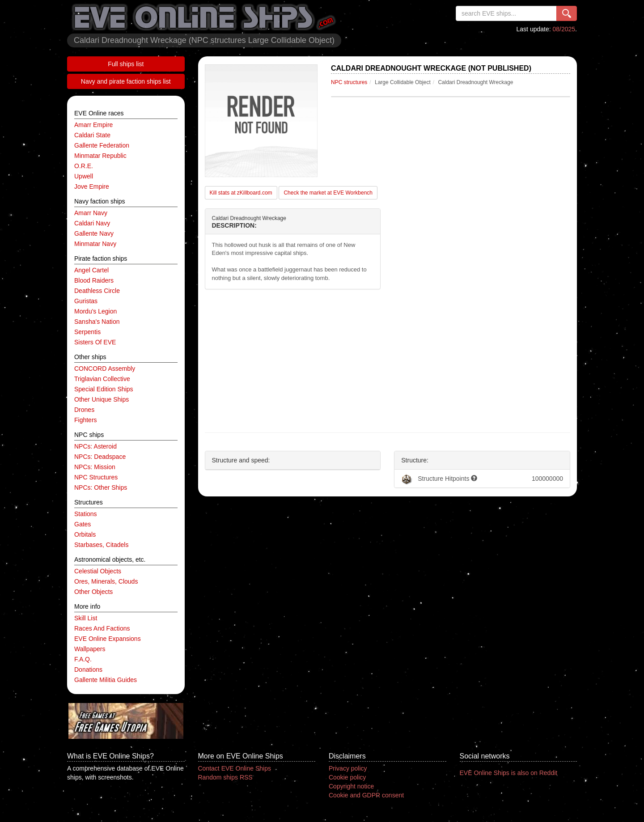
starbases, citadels (101, 545)
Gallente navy (94, 233)
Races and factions (102, 628)
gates (83, 524)
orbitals (85, 534)
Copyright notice (351, 786)
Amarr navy (91, 213)
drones (84, 410)
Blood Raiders (94, 280)
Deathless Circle (97, 291)
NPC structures (96, 477)
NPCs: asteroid (95, 446)
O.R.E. (84, 166)
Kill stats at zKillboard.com (241, 193)
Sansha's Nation (97, 322)
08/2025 (564, 29)
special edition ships (104, 389)
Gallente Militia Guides (106, 680)
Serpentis (87, 332)
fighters (86, 420)
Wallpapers (90, 649)
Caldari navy (92, 223)
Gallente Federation (102, 145)
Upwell (84, 176)
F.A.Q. (83, 659)
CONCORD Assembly (105, 369)
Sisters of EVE (95, 342)
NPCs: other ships (101, 487)
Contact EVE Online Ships (235, 768)
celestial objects (98, 571)
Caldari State (92, 135)
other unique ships (102, 399)
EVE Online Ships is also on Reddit (509, 773)
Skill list (86, 618)
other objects (93, 592)
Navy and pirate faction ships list (126, 81)
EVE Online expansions (108, 639)
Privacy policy (348, 768)
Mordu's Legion (95, 311)
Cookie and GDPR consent (366, 795)
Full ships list (126, 64)
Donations (88, 669)
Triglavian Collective (102, 379)
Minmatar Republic (100, 156)
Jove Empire (92, 186)
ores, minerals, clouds (106, 581)
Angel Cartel (91, 270)
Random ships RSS (225, 777)
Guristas (86, 301)
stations (86, 514)
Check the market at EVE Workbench (328, 193)
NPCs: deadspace (100, 457)
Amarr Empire (93, 125)
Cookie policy (347, 777)
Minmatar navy (95, 244)
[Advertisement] (388, 361)
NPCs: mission (95, 467)
